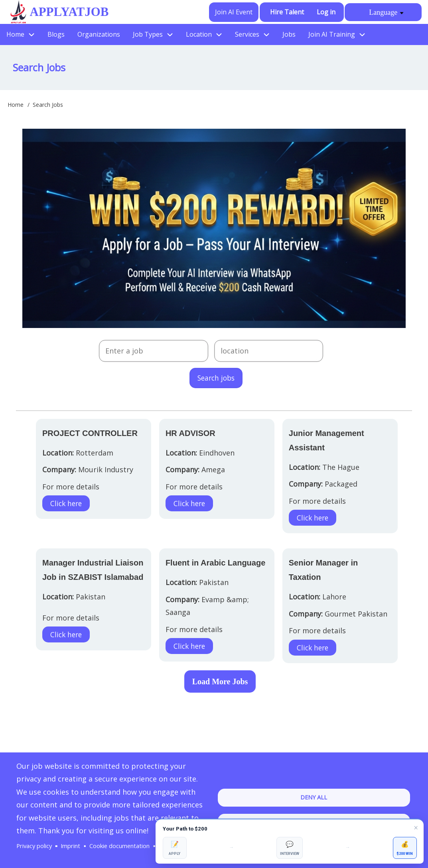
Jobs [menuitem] (289, 34)
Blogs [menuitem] (56, 34)
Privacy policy (36, 833)
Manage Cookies (40, 846)
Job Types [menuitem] (148, 34)
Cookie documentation (128, 833)
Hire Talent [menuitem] (287, 12)
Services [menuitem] (247, 34)
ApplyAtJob (67, 12)
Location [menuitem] (199, 34)
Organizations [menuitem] (99, 34)
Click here (67, 504)
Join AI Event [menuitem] (234, 12)
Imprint (75, 833)
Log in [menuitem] (326, 12)
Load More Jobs (220, 682)
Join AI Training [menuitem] (332, 34)
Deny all (314, 790)
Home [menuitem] (15, 34)
